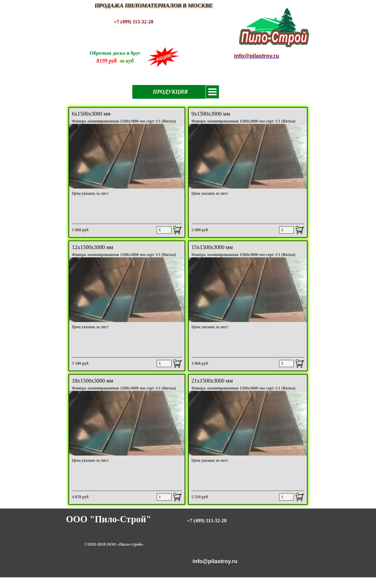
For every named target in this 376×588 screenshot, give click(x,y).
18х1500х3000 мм (92, 381)
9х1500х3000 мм (211, 114)
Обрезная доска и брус (115, 53)
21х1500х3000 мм (212, 381)
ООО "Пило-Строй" (109, 519)
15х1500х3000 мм (212, 247)
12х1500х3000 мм (92, 247)
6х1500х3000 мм (91, 114)
